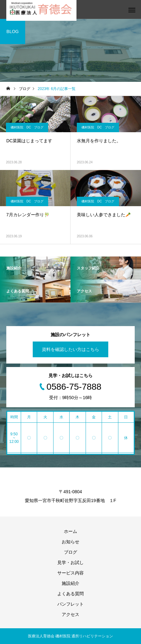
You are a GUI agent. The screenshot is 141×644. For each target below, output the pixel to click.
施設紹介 (70, 583)
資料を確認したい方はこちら (70, 349)
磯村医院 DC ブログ (27, 127)
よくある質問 (70, 594)
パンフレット (70, 604)
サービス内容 (70, 573)
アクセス (70, 614)
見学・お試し (70, 562)
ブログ (70, 552)
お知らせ (70, 542)
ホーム (70, 531)
